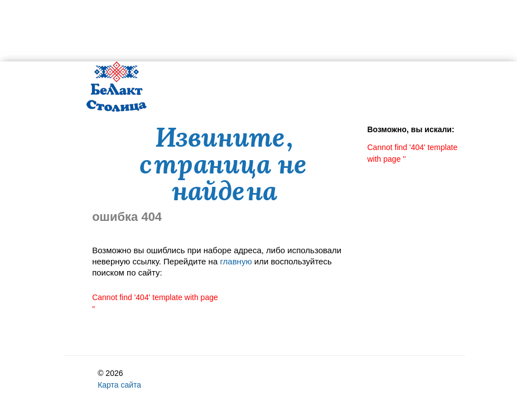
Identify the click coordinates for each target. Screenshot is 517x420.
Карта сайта (119, 385)
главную (236, 261)
